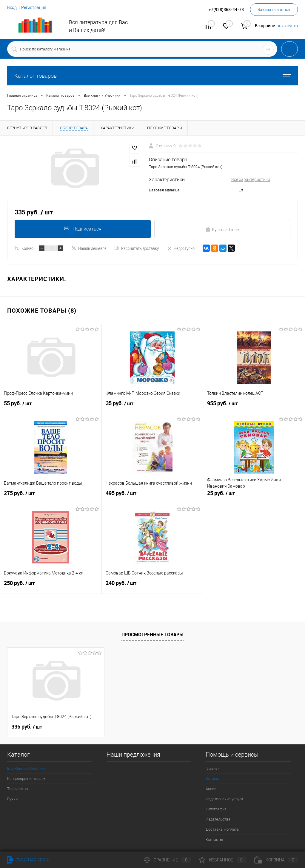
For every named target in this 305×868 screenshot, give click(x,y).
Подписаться (83, 229)
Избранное (223, 860)
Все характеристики (251, 179)
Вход (12, 7)
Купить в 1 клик (222, 229)
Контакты (214, 839)
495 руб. (152, 496)
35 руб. (152, 406)
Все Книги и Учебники (26, 768)
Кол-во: (28, 248)
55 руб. (51, 406)
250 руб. (51, 586)
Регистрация (34, 7)
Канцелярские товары (27, 779)
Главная (213, 768)
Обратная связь (29, 860)
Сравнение (167, 860)
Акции (211, 789)
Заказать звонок (274, 10)
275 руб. (51, 496)
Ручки (12, 799)
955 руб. (254, 406)
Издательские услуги (224, 799)
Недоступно (181, 248)
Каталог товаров (152, 76)
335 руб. (27, 727)
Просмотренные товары (152, 635)
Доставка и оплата (222, 829)
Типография (216, 809)
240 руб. (152, 586)
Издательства (218, 819)
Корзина (276, 860)
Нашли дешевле (89, 248)
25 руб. (254, 496)
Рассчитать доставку (137, 248)
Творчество (17, 789)
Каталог (213, 779)
